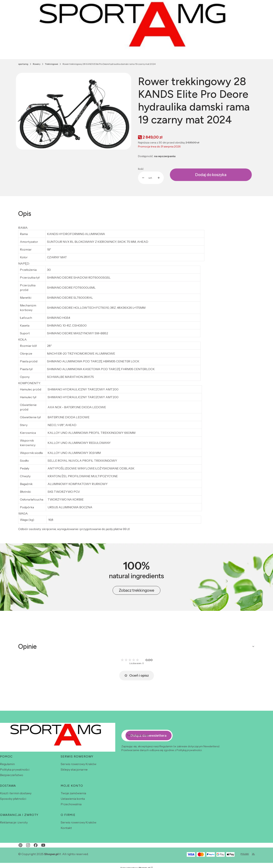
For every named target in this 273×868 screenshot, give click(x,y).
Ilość (141, 169)
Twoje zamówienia (73, 793)
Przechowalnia (71, 804)
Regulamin (7, 764)
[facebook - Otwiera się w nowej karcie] (36, 845)
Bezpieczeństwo (12, 775)
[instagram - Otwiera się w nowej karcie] (28, 845)
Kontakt (66, 828)
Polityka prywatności (15, 769)
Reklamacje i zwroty (14, 822)
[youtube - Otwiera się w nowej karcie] (43, 845)
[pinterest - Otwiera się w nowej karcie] (20, 845)
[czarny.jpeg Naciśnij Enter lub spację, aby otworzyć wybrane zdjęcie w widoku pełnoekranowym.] (74, 111)
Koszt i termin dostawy (16, 793)
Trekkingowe (51, 64)
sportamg (23, 64)
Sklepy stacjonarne (74, 769)
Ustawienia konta (73, 799)
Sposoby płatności (13, 799)
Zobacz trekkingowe (136, 590)
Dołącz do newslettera (149, 735)
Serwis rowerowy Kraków (78, 764)
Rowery (37, 64)
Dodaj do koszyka (211, 175)
